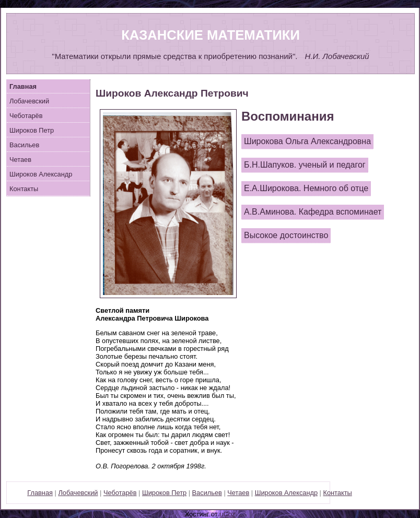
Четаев (20, 160)
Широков (41, 174)
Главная (40, 493)
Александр (301, 493)
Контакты (24, 189)
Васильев (24, 145)
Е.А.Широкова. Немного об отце (306, 188)
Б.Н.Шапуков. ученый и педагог (305, 165)
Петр (179, 493)
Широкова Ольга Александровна (307, 141)
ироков (32, 130)
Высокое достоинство (286, 235)
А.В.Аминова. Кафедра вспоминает (313, 212)
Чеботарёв (26, 116)
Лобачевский (29, 101)
